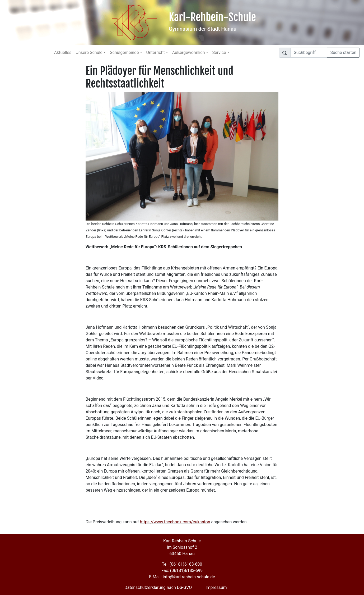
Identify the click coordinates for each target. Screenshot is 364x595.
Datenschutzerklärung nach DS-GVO (158, 587)
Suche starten (343, 52)
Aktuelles (63, 52)
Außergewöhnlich (189, 52)
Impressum (216, 587)
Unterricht (156, 52)
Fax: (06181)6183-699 (182, 571)
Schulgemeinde (124, 52)
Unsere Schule (89, 52)
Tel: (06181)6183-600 (182, 564)
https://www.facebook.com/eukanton (175, 522)
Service (219, 52)
